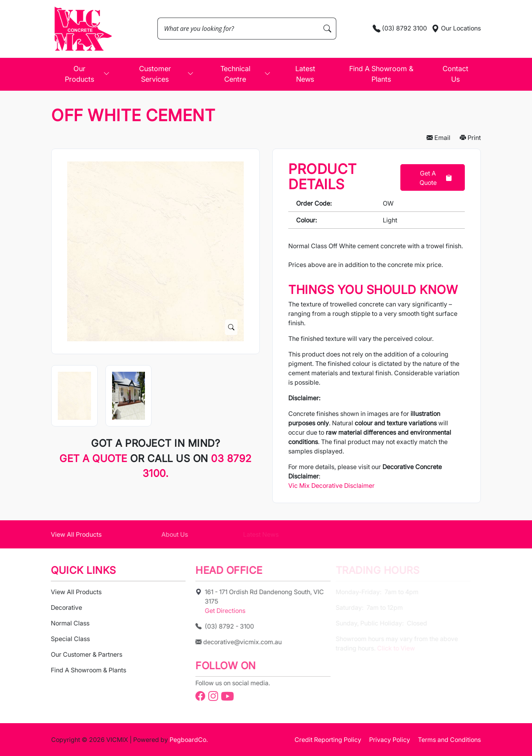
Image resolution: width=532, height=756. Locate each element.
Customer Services (167, 74)
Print (470, 138)
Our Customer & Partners (80, 654)
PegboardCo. (189, 740)
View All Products (70, 534)
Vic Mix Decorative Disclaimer (331, 485)
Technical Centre (245, 74)
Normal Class (63, 623)
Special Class (64, 639)
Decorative (60, 607)
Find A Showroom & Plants (381, 74)
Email (438, 138)
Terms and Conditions (449, 740)
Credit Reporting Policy (328, 740)
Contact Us (455, 74)
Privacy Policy (390, 740)
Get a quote (95, 458)
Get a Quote (436, 178)
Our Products (87, 74)
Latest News (305, 74)
